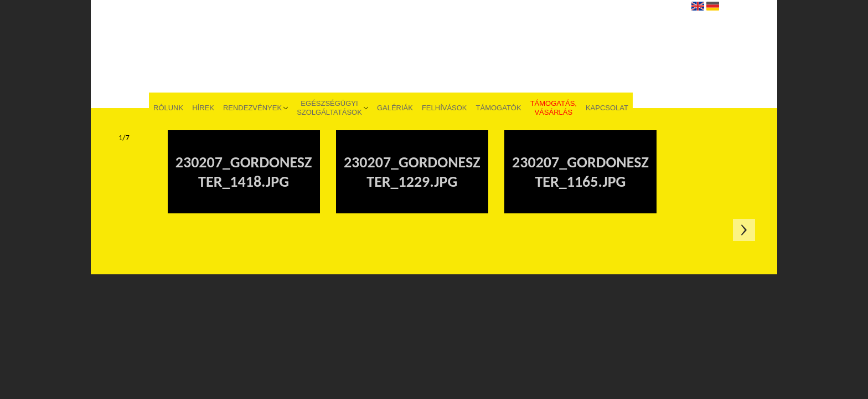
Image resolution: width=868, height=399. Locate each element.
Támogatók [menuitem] (499, 108)
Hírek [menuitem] (203, 108)
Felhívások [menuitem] (445, 108)
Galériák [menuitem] (395, 108)
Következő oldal (744, 230)
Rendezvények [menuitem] (252, 108)
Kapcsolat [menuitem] (607, 108)
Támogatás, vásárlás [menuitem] (554, 108)
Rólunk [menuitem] (168, 108)
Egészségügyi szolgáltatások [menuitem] (329, 108)
